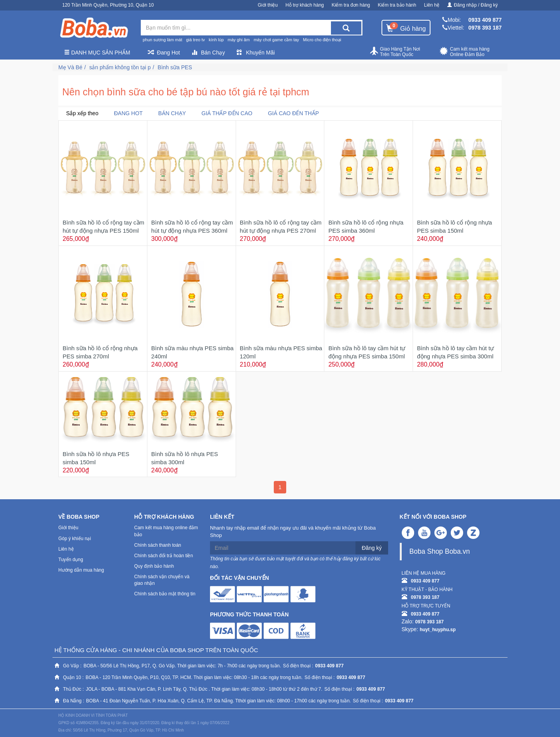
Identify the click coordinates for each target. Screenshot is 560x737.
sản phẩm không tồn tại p (120, 67)
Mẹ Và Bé (70, 67)
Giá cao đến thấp (293, 113)
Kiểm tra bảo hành (397, 5)
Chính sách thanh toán (158, 545)
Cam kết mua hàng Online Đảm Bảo (465, 52)
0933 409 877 (485, 20)
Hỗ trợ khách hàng (305, 5)
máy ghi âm (239, 40)
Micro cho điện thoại (322, 40)
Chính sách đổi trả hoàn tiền (164, 556)
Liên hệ (432, 5)
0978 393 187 (485, 28)
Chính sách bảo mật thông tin (165, 594)
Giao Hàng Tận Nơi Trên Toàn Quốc (395, 52)
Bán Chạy (208, 53)
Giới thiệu (268, 5)
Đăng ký (372, 548)
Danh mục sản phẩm (97, 53)
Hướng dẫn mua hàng (81, 570)
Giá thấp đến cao (227, 113)
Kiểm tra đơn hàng (351, 5)
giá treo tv (195, 40)
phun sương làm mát (162, 40)
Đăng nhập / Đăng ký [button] (472, 5)
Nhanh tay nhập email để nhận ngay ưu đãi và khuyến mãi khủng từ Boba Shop (293, 532)
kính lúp (216, 40)
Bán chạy (172, 113)
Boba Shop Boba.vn (440, 551)
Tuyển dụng (71, 560)
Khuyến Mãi (255, 53)
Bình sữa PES (175, 67)
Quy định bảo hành (154, 566)
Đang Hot (164, 53)
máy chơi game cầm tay (276, 40)
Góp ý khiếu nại (75, 539)
